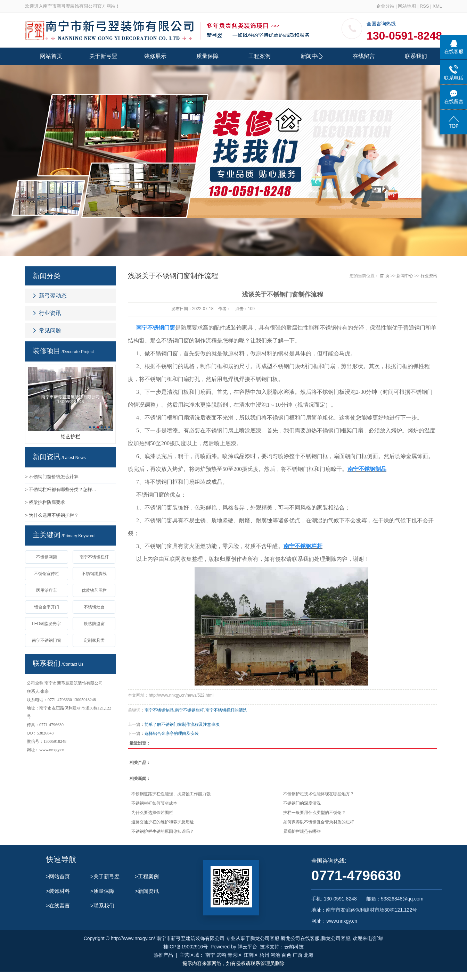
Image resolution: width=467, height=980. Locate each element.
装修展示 (155, 56)
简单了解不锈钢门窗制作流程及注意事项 (182, 724)
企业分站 (385, 6)
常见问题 (50, 330)
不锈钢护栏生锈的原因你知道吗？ (163, 831)
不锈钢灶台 (94, 607)
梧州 (264, 955)
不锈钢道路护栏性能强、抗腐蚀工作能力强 (171, 794)
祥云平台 (247, 947)
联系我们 (416, 56)
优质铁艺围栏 (94, 590)
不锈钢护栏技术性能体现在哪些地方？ (319, 794)
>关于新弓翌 (105, 876)
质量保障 (207, 56)
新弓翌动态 (53, 296)
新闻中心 (312, 56)
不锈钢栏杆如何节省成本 (154, 803)
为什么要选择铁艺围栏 (152, 813)
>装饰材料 (58, 891)
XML (437, 6)
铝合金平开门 (47, 607)
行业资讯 (50, 313)
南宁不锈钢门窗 (47, 640)
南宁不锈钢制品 (159, 710)
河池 (275, 955)
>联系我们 (102, 906)
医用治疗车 (47, 590)
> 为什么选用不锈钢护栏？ (52, 515)
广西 (297, 955)
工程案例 (260, 56)
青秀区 (235, 955)
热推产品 (163, 955)
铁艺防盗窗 (94, 624)
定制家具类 (94, 640)
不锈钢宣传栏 (47, 574)
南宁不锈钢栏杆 (94, 557)
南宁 (210, 955)
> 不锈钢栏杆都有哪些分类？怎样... (60, 489)
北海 (309, 955)
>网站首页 (58, 876)
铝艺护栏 (71, 437)
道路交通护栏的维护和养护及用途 (163, 822)
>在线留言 (58, 906)
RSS (424, 6)
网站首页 (51, 56)
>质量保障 (102, 891)
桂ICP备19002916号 (186, 947)
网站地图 (407, 6)
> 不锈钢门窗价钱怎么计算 (52, 477)
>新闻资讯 (147, 891)
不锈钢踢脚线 (94, 574)
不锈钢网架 (47, 557)
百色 (286, 955)
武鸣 (221, 955)
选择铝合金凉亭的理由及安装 (172, 733)
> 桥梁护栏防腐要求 (45, 502)
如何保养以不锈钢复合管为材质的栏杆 (319, 822)
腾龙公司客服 (265, 938)
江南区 (251, 955)
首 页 (384, 276)
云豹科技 (294, 947)
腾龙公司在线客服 (300, 938)
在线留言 (364, 56)
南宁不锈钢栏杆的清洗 (226, 710)
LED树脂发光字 (46, 624)
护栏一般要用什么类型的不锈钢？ (314, 813)
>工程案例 (147, 876)
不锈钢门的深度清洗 (302, 803)
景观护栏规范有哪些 (302, 831)
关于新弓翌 (103, 56)
